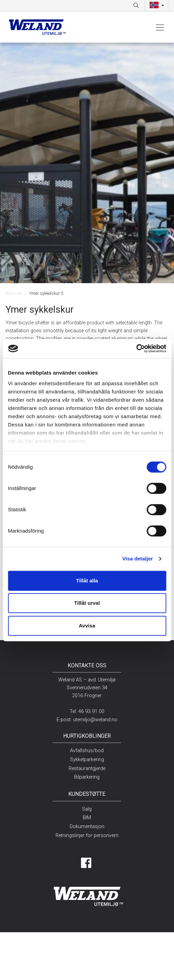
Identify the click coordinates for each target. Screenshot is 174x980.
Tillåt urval (87, 603)
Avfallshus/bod (87, 751)
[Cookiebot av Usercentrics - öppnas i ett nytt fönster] (136, 348)
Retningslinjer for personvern (87, 836)
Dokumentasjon (87, 827)
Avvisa (87, 626)
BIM (87, 818)
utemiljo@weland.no (95, 720)
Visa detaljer (137, 559)
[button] (157, 6)
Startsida (14, 293)
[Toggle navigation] (160, 27)
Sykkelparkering (87, 760)
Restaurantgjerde (87, 769)
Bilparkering (87, 777)
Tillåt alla (87, 581)
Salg (87, 809)
